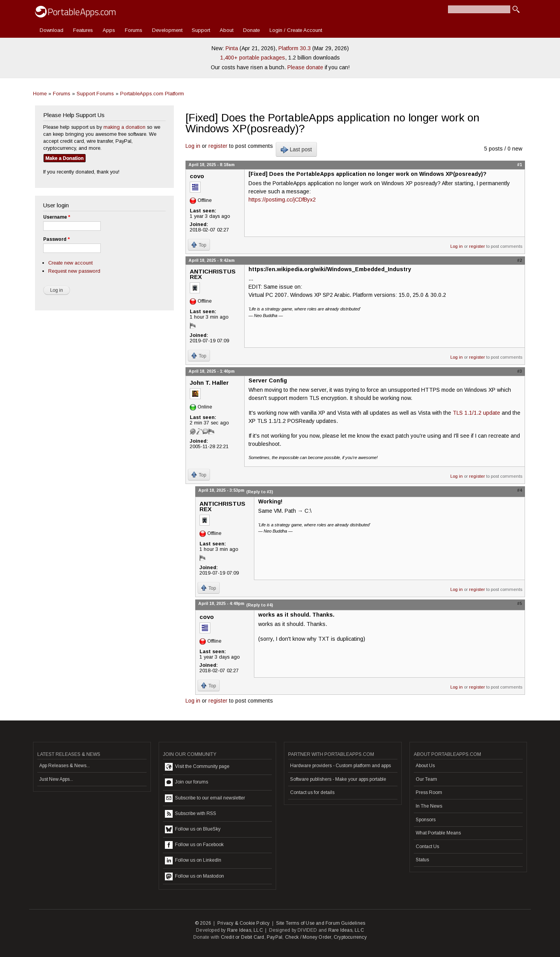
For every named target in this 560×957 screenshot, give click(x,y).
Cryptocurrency (350, 937)
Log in (193, 146)
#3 (520, 371)
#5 (520, 603)
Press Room (429, 792)
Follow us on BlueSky (193, 829)
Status (422, 860)
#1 (520, 165)
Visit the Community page (197, 767)
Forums (134, 30)
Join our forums (186, 782)
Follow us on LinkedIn (193, 861)
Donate (251, 30)
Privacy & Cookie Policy (244, 923)
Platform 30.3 (295, 48)
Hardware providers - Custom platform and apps (340, 766)
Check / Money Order (308, 937)
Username (57, 217)
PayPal (275, 937)
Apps (109, 30)
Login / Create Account (296, 30)
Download (52, 30)
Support (201, 30)
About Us (425, 766)
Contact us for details (312, 792)
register (218, 146)
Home (40, 94)
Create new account (70, 263)
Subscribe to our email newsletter (205, 798)
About (227, 30)
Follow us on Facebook (194, 845)
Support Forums (95, 94)
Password (56, 239)
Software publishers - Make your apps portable (338, 779)
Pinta (232, 48)
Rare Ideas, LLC (245, 930)
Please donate (305, 67)
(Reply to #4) (260, 605)
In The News (429, 806)
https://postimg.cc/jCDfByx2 (282, 200)
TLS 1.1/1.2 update (476, 413)
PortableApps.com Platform (152, 94)
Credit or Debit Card (243, 937)
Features (83, 30)
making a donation (124, 127)
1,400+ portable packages (253, 58)
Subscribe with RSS (191, 814)
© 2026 (203, 923)
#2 (520, 260)
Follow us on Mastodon (194, 876)
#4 (520, 490)
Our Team (426, 779)
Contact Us (427, 847)
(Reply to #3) (260, 492)
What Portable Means (438, 833)
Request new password (74, 271)
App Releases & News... (65, 766)
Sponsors (426, 820)
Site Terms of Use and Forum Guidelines (321, 923)
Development (167, 30)
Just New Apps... (56, 779)
